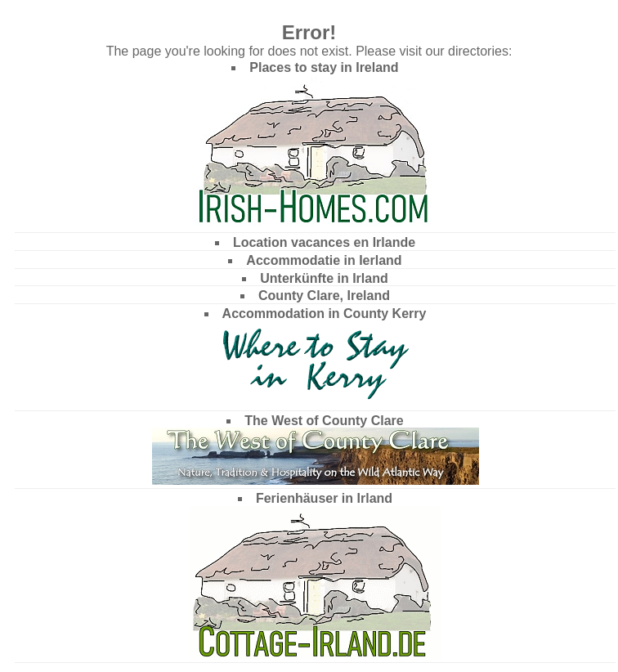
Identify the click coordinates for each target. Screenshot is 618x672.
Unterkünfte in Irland (324, 278)
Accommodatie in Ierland (324, 260)
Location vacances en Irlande (324, 242)
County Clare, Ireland (324, 296)
